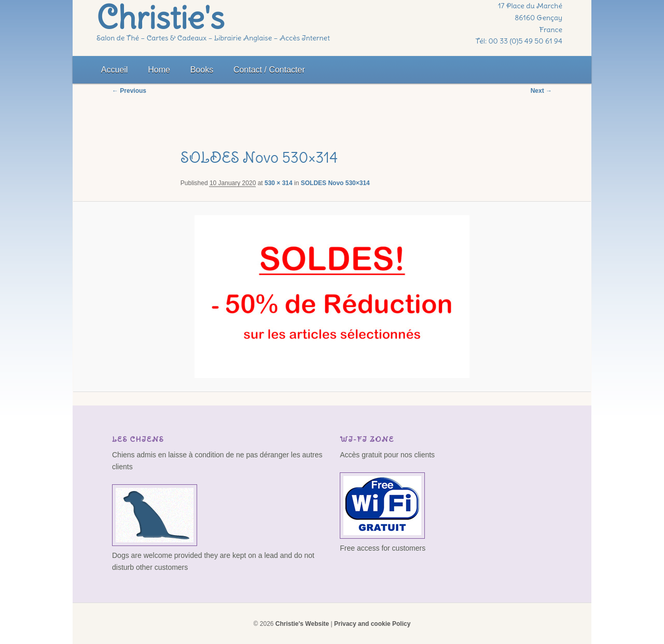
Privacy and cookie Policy (372, 624)
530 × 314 (279, 183)
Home (159, 70)
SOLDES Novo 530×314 (335, 183)
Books (202, 70)
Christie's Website (302, 624)
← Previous (129, 91)
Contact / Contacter (269, 70)
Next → (541, 91)
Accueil (115, 70)
